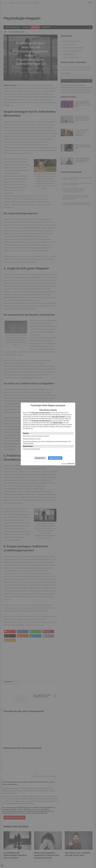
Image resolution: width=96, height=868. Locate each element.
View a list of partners (58, 417)
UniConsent (71, 464)
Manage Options (58, 423)
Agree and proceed (55, 458)
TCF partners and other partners (41, 413)
